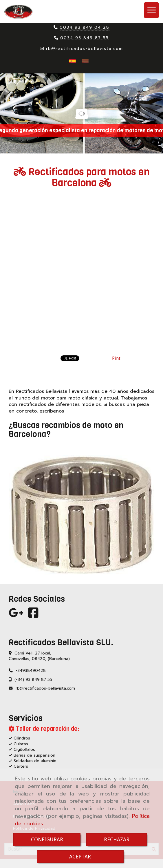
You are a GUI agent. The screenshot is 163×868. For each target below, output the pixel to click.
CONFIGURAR (47, 839)
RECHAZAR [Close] (117, 839)
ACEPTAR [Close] (80, 857)
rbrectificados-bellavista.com (85, 49)
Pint (116, 358)
